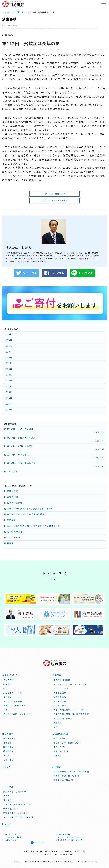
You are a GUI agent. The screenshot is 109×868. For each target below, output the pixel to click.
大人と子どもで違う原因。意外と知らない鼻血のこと (32, 526)
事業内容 (57, 675)
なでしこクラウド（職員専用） (69, 840)
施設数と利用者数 (62, 680)
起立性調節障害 (13, 532)
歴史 (5, 688)
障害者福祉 (8, 751)
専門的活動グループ (63, 718)
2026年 (8, 334)
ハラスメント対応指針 (14, 837)
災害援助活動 (60, 697)
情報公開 (58, 722)
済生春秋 (9, 19)
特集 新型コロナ (11, 808)
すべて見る (11, 471)
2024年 (8, 346)
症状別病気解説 (60, 733)
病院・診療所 (10, 738)
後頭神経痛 (11, 497)
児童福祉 (7, 742)
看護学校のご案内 (63, 780)
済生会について (10, 675)
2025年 (8, 340)
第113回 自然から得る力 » (54, 200)
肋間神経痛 (11, 491)
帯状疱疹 (10, 520)
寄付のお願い (60, 705)
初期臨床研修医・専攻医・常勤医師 (72, 771)
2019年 (8, 375)
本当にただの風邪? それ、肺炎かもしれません (29, 509)
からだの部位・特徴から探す (67, 742)
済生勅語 (7, 697)
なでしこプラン (61, 688)
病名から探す (60, 747)
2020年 (8, 369)
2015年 (8, 398)
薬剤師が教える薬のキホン (16, 791)
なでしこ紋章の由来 (13, 701)
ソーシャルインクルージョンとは (71, 684)
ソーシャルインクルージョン (18, 817)
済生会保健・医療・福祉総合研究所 (72, 714)
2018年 (8, 381)
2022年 (8, 358)
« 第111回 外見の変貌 (54, 194)
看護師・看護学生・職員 (66, 776)
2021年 (8, 363)
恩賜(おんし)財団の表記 (14, 705)
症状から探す (60, 738)
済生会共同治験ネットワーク (68, 709)
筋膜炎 (9, 543)
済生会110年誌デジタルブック (18, 714)
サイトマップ (11, 834)
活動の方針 (8, 680)
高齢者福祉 (8, 747)
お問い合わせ (11, 840)
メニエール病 (12, 537)
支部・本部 (8, 759)
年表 (5, 709)
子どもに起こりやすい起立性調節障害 (24, 514)
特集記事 (58, 755)
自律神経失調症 (13, 503)
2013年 (8, 410)
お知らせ (7, 766)
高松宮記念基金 (61, 701)
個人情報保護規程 (63, 834)
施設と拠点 (8, 733)
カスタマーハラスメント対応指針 (69, 837)
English (7, 824)
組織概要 (7, 684)
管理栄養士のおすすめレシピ (17, 813)
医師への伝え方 (61, 751)
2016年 (8, 392)
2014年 (8, 404)
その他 (6, 755)
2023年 (8, 352)
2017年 (8, 386)
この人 (6, 796)
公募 (56, 727)
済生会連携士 (60, 692)
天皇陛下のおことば (13, 692)
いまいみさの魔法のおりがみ (17, 804)
